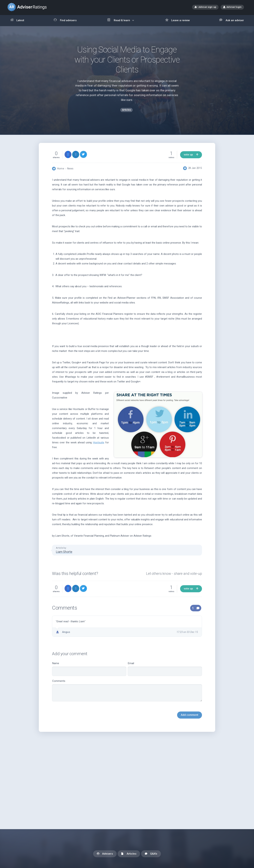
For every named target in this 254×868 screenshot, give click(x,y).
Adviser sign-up (205, 7)
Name (89, 669)
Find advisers (65, 21)
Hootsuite (99, 443)
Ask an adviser (232, 21)
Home (61, 169)
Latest (17, 21)
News (70, 169)
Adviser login (232, 7)
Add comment (190, 715)
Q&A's (151, 854)
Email (165, 669)
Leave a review (178, 21)
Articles (129, 854)
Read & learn (121, 22)
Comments (127, 691)
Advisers (105, 854)
